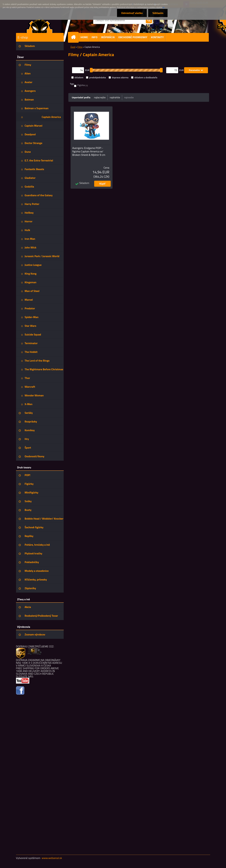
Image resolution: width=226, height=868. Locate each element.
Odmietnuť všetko (132, 13)
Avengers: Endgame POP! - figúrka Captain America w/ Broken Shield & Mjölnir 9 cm (89, 151)
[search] (149, 20)
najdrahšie (115, 97)
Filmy (80, 47)
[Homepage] (75, 37)
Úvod (73, 47)
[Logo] (39, 25)
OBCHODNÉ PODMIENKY (133, 37)
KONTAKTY (157, 37)
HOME (84, 37)
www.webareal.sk (52, 858)
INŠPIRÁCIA (108, 37)
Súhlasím (158, 13)
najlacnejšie (100, 97)
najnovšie (129, 97)
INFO (94, 37)
